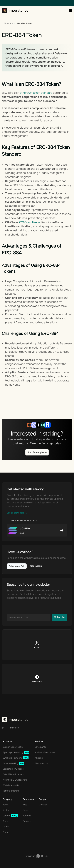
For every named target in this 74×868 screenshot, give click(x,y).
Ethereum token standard (36, 93)
